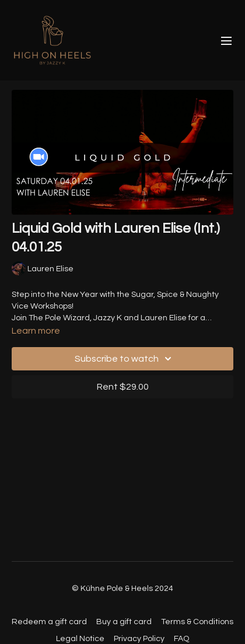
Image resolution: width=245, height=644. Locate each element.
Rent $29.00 (123, 387)
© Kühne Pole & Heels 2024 (123, 589)
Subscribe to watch (125, 359)
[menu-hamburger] (226, 41)
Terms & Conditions (197, 622)
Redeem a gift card (49, 622)
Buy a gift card (124, 622)
